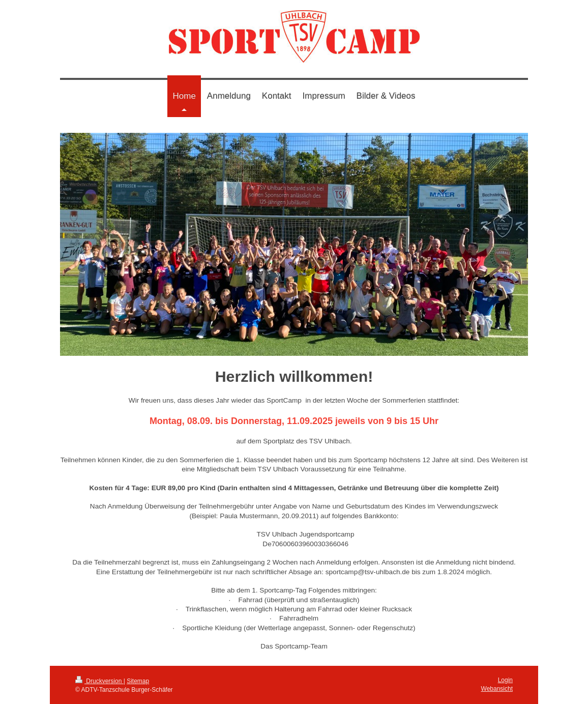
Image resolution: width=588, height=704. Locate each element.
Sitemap (138, 681)
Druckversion (99, 681)
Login (505, 680)
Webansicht (497, 689)
